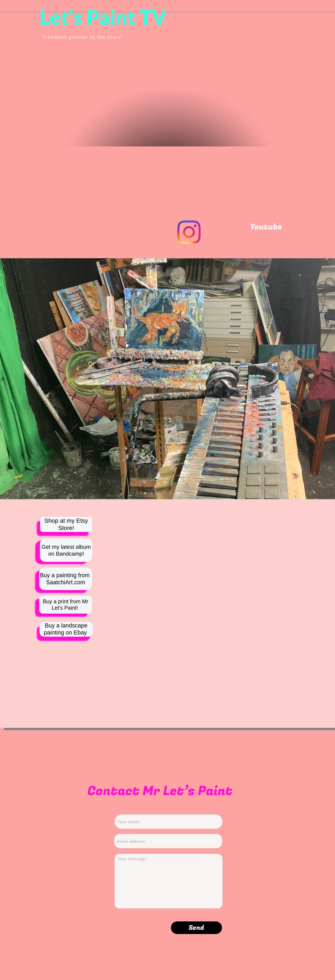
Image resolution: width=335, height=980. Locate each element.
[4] (164, 493)
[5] (171, 493)
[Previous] (3, 379)
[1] (145, 493)
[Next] (332, 379)
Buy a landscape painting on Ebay (66, 629)
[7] (184, 493)
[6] (177, 493)
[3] (158, 493)
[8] (190, 493)
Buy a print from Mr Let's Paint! (66, 605)
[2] (151, 493)
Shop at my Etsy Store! (66, 539)
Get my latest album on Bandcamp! (66, 550)
